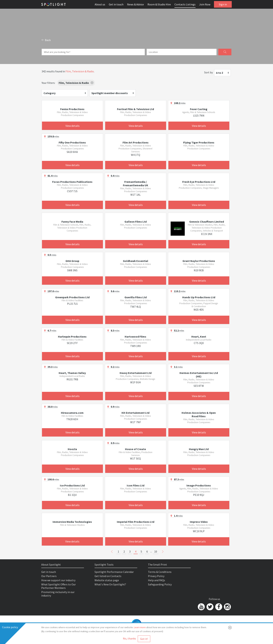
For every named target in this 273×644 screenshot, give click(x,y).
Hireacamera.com (72, 413)
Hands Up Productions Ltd (199, 297)
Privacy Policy (156, 576)
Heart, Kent (199, 337)
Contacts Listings (185, 4)
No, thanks (129, 638)
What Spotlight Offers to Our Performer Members (58, 586)
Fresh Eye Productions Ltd (199, 182)
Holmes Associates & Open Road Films (199, 414)
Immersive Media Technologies (72, 522)
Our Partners (49, 576)
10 (156, 551)
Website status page (107, 580)
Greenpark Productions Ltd (72, 297)
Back (46, 40)
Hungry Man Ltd (199, 449)
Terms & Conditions (160, 572)
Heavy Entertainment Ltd (136, 373)
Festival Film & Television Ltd (135, 109)
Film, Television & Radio (80, 71)
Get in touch (116, 4)
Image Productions (199, 485)
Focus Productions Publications (72, 182)
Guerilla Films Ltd (136, 297)
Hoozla (72, 449)
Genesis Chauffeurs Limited (207, 222)
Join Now (205, 4)
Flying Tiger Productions (199, 142)
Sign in (223, 4)
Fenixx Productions (72, 109)
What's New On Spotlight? (110, 584)
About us (100, 4)
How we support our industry (58, 580)
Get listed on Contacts (108, 576)
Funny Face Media (72, 222)
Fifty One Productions (72, 142)
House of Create (135, 449)
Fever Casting (199, 109)
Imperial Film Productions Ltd (136, 522)
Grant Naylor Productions (199, 261)
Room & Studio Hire (159, 4)
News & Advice (135, 4)
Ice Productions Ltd (72, 485)
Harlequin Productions (72, 337)
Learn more (140, 627)
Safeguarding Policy (160, 584)
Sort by (208, 72)
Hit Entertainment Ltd (135, 413)
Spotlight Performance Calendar (114, 572)
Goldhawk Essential (136, 261)
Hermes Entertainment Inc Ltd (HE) (199, 375)
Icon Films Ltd (136, 485)
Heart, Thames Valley (72, 373)
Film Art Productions (136, 142)
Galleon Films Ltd (136, 222)
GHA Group (72, 261)
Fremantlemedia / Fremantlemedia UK (136, 183)
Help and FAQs (157, 580)
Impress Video (199, 522)
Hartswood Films (135, 337)
